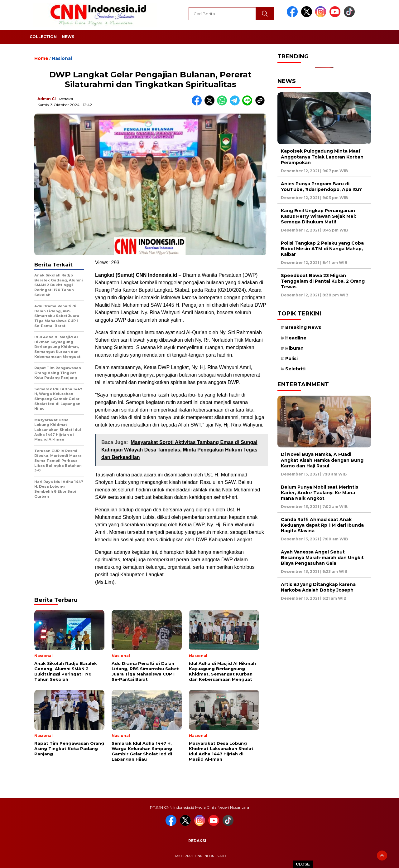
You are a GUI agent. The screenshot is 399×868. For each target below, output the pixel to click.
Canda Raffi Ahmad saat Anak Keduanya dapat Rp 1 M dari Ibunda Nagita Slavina (322, 525)
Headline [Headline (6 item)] (296, 338)
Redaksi (197, 841)
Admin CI (47, 99)
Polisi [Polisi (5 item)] (291, 358)
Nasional (62, 58)
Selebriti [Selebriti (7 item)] (295, 369)
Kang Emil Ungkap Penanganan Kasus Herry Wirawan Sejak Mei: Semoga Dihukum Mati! (318, 216)
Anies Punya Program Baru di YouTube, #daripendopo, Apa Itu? (321, 187)
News (68, 37)
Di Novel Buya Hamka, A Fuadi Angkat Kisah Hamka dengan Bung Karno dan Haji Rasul (322, 460)
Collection (43, 37)
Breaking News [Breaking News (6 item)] (303, 327)
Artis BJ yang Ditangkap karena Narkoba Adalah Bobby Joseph (318, 587)
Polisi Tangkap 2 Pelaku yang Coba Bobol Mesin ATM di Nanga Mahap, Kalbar (322, 249)
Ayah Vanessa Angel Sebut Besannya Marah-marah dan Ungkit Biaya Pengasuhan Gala (322, 558)
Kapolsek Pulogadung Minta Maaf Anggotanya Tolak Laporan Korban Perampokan (322, 157)
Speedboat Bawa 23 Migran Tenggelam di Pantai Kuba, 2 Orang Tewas (323, 281)
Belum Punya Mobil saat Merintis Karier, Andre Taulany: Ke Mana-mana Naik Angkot (320, 493)
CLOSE (303, 864)
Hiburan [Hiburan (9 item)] (294, 348)
